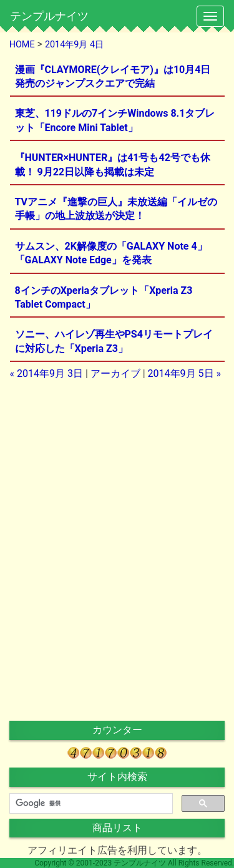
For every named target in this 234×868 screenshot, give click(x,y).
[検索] (90, 804)
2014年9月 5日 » (184, 373)
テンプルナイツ (49, 16)
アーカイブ (115, 373)
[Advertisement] (117, 469)
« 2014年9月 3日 (46, 373)
